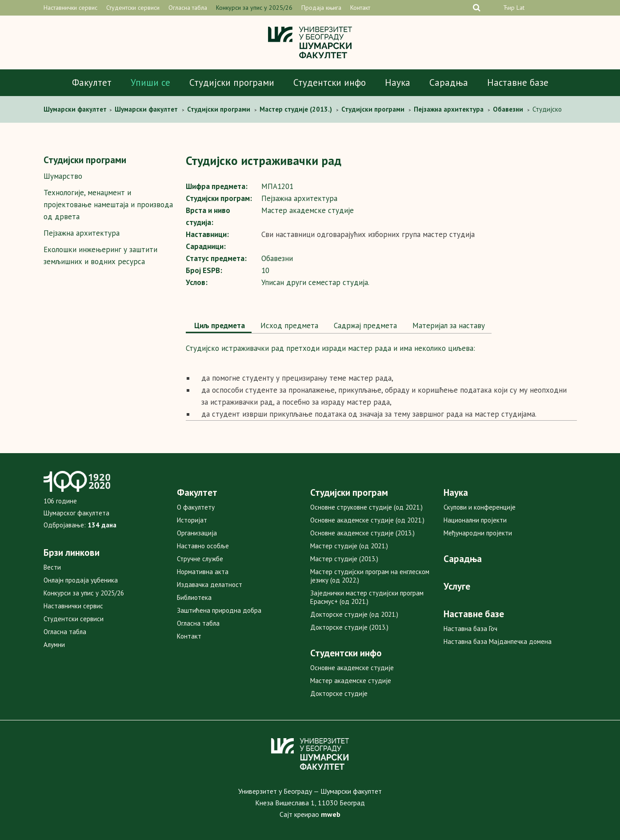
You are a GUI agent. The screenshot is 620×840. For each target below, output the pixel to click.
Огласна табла (188, 8)
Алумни (54, 645)
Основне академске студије (352, 668)
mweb (331, 814)
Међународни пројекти (478, 533)
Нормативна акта (203, 572)
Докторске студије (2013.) (349, 627)
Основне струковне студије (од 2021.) (366, 507)
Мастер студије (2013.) (344, 559)
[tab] (219, 326)
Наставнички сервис (70, 8)
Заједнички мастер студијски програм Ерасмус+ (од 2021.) (367, 597)
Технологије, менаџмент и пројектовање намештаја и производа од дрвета (108, 205)
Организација (197, 533)
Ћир (509, 8)
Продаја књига (321, 8)
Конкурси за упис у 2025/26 (254, 8)
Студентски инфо (330, 82)
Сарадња (449, 82)
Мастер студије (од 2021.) (349, 546)
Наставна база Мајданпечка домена (498, 641)
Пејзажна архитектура (82, 233)
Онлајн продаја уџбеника (81, 580)
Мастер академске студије (351, 681)
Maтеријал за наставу (448, 326)
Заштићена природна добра (219, 610)
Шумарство (63, 176)
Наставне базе (518, 82)
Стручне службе (200, 559)
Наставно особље (203, 546)
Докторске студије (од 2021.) (354, 614)
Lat (520, 8)
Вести (52, 567)
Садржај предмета (364, 326)
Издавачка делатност (210, 585)
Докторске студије (339, 693)
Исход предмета (288, 326)
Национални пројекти (475, 520)
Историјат (192, 520)
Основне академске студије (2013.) (362, 533)
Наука (398, 82)
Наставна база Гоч (470, 629)
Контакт (360, 8)
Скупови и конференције (480, 507)
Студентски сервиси (133, 8)
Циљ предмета (219, 326)
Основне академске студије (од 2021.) (367, 520)
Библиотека (194, 597)
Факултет (92, 82)
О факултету (196, 507)
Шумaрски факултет (76, 109)
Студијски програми (232, 82)
